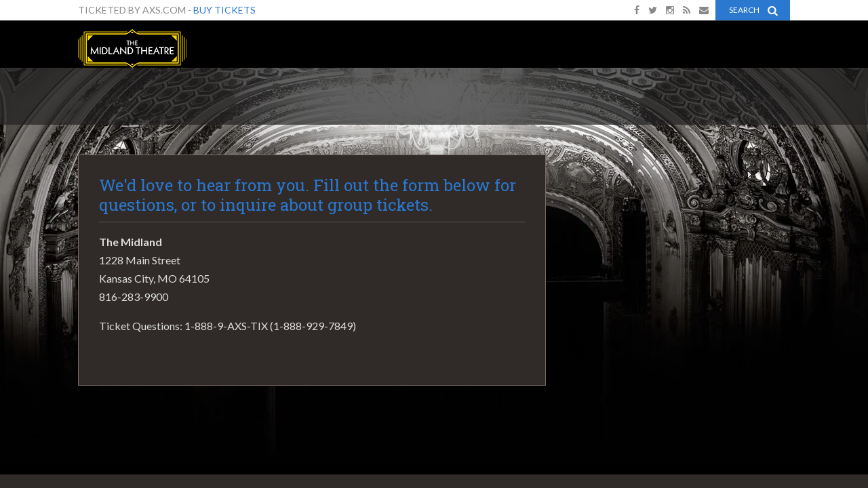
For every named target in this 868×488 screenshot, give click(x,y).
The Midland (132, 48)
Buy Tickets (224, 10)
